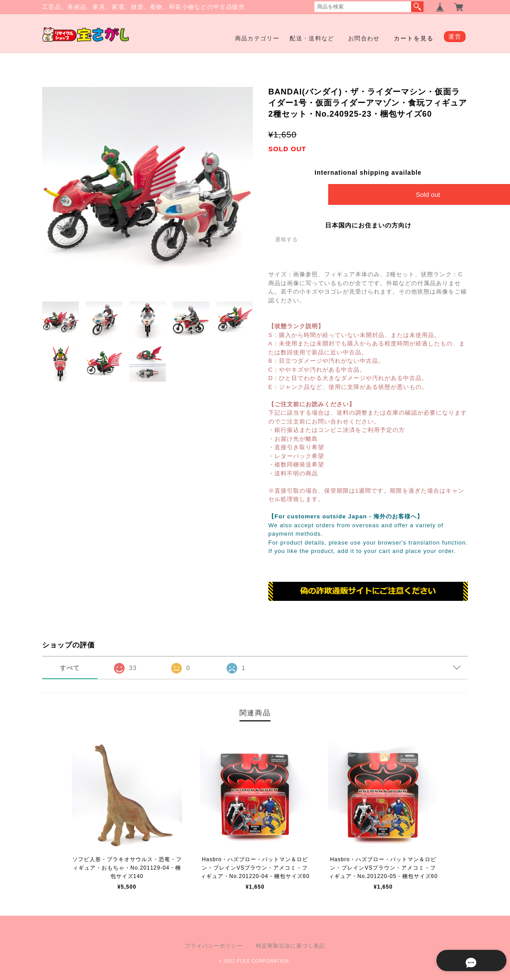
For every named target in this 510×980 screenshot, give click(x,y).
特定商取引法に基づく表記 (290, 946)
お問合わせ (364, 38)
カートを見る (414, 38)
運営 (455, 37)
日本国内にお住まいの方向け (368, 225)
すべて (70, 668)
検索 (417, 7)
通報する (286, 239)
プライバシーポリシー (214, 946)
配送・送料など (312, 38)
